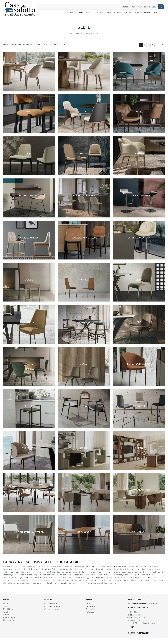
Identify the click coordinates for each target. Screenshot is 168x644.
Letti (88, 604)
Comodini (90, 609)
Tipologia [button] (47, 44)
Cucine (90, 13)
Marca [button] (6, 44)
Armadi (7, 615)
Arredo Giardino (143, 13)
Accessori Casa (125, 13)
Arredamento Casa (105, 13)
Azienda (69, 13)
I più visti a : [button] (60, 44)
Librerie (7, 604)
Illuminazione (9, 620)
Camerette (90, 606)
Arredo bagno (10, 617)
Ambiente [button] (16, 44)
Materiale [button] (28, 44)
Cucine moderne (52, 606)
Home (72, 33)
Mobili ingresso (10, 609)
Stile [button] (38, 44)
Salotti (80, 13)
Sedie (97, 33)
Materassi (90, 612)
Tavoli (6, 612)
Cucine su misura (52, 609)
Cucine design (51, 604)
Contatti (159, 13)
